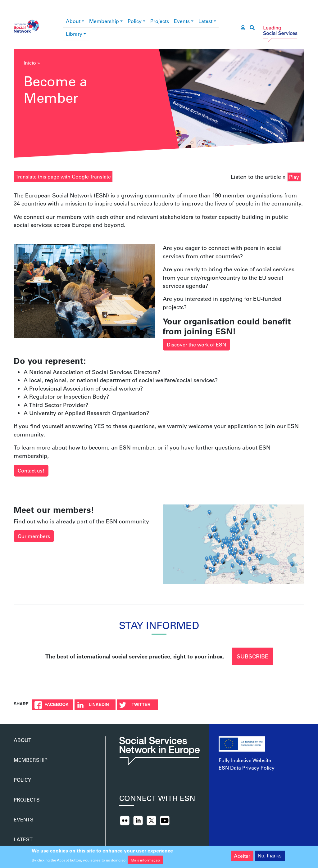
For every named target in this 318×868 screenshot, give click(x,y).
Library (74, 34)
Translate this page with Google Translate (63, 176)
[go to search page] (252, 28)
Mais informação (145, 860)
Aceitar (242, 856)
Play (294, 177)
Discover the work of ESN (196, 344)
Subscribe (252, 656)
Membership (104, 21)
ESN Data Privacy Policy (247, 768)
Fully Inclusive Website (245, 760)
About (73, 21)
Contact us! (31, 470)
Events (182, 21)
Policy (135, 21)
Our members (34, 536)
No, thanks (270, 856)
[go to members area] (243, 28)
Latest (205, 21)
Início (30, 63)
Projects (160, 21)
